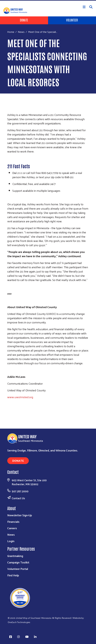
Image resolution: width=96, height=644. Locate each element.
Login (11, 541)
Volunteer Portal (18, 569)
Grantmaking (15, 556)
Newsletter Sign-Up (20, 515)
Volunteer (72, 20)
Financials (13, 522)
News (21, 32)
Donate (24, 20)
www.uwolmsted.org (20, 397)
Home (11, 32)
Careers (12, 528)
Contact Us (18, 498)
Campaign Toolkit (18, 562)
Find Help (13, 575)
